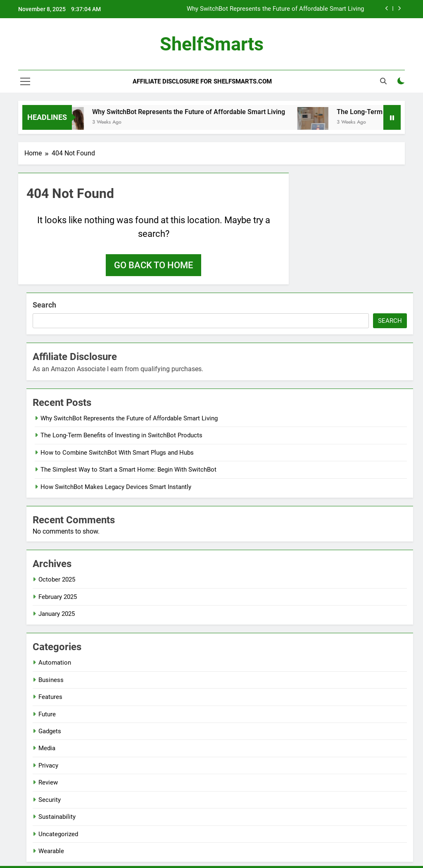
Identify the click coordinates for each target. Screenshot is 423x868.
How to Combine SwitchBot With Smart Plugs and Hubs (117, 453)
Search (44, 305)
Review (48, 782)
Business (51, 680)
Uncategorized (58, 834)
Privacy (48, 765)
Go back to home (153, 265)
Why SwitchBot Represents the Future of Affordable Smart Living (275, 9)
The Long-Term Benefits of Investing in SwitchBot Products (121, 435)
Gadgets (50, 731)
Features (50, 697)
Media (47, 748)
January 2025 (57, 614)
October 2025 (57, 579)
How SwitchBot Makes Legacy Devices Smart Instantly (116, 487)
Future (47, 714)
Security (50, 800)
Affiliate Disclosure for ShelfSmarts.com (202, 81)
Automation (55, 663)
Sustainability (57, 817)
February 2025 (58, 597)
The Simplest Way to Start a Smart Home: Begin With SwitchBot (128, 470)
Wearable (51, 851)
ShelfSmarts (212, 44)
